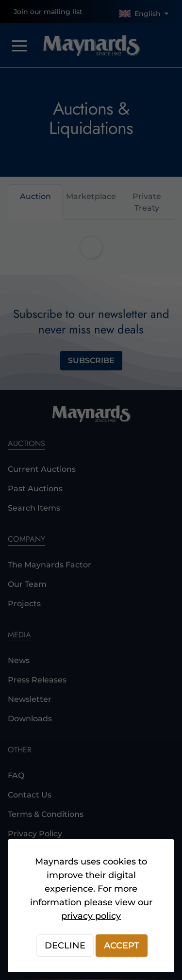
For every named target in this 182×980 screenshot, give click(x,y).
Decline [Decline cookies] (65, 946)
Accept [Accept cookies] (122, 946)
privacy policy (91, 916)
